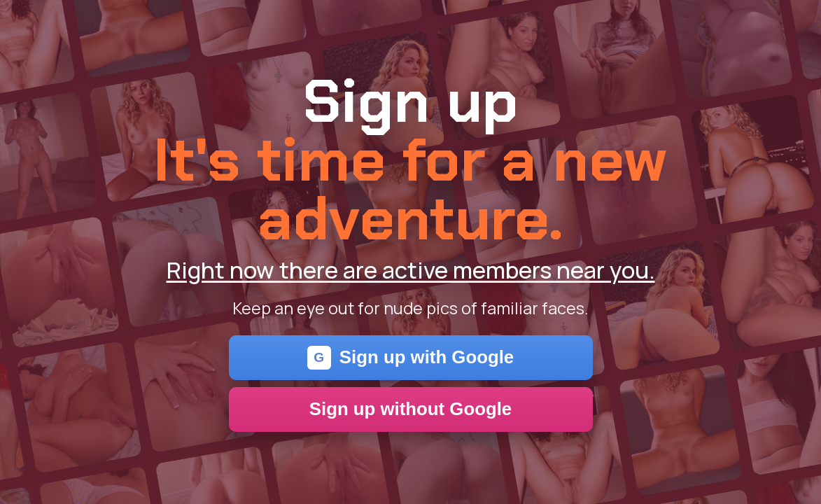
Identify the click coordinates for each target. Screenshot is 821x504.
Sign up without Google (410, 409)
